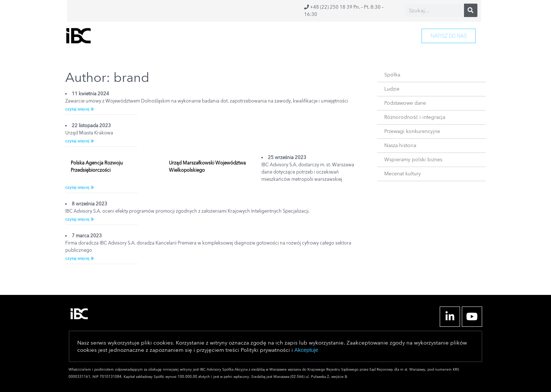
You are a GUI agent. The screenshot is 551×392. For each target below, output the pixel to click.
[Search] (471, 10)
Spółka (392, 75)
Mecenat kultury (403, 174)
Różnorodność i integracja (415, 117)
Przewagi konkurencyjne (412, 131)
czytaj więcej (77, 109)
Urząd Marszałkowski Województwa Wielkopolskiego (207, 167)
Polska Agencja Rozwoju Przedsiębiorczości (97, 167)
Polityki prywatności (265, 350)
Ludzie (392, 89)
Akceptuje (306, 350)
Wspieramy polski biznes (413, 160)
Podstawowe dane (405, 103)
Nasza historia (400, 145)
